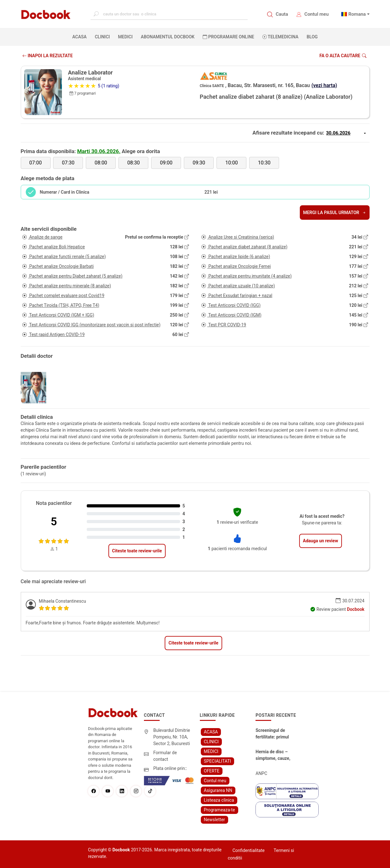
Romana (357, 14)
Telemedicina (280, 37)
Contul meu (317, 14)
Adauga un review (321, 541)
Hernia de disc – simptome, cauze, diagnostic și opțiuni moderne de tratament (275, 755)
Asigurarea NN (218, 790)
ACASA (81, 36)
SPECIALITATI (218, 761)
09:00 (166, 163)
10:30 (264, 163)
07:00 (36, 163)
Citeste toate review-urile (137, 551)
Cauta (282, 14)
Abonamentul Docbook (168, 37)
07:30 (68, 163)
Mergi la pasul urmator (335, 213)
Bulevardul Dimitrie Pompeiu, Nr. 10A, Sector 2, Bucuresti (172, 737)
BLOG (312, 37)
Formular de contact (165, 756)
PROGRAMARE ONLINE (228, 37)
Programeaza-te (220, 810)
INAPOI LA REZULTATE (48, 56)
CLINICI (102, 37)
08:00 (101, 163)
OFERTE (212, 771)
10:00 (232, 163)
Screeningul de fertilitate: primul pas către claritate (273, 734)
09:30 (199, 163)
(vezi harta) (324, 85)
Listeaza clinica (219, 800)
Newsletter (214, 820)
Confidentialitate (249, 850)
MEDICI (125, 37)
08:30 (134, 163)
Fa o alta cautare (343, 56)
